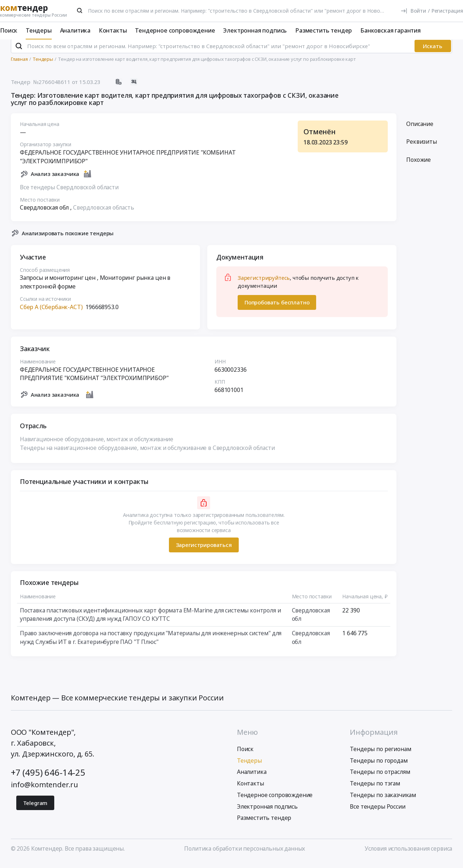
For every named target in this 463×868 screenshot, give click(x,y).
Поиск (9, 30)
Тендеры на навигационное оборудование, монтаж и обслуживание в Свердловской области (147, 454)
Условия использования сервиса (408, 855)
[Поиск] (80, 10)
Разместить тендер (324, 30)
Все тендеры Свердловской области (69, 193)
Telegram (35, 809)
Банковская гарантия (390, 30)
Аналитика (75, 30)
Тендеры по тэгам (375, 789)
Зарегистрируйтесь (264, 284)
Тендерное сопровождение (175, 30)
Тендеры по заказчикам (383, 801)
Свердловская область (104, 214)
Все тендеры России (377, 812)
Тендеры (39, 30)
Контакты (113, 30)
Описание (420, 130)
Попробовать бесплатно (277, 308)
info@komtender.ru (44, 791)
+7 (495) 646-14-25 (48, 779)
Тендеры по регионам (380, 755)
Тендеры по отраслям (380, 778)
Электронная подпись (255, 30)
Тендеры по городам (379, 766)
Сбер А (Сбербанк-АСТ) (51, 313)
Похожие (419, 166)
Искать (433, 52)
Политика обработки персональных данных (245, 855)
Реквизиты (422, 148)
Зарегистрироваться (203, 551)
